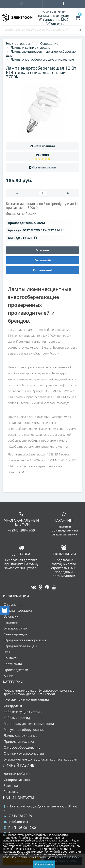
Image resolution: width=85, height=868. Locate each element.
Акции (8, 676)
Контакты (11, 658)
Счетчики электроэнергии (24, 753)
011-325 (29, 238)
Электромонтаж (16, 628)
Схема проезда (15, 634)
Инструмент (13, 706)
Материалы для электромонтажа (29, 724)
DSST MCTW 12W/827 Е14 (43, 230)
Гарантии (11, 622)
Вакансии (11, 616)
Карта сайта (13, 664)
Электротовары (18, 44)
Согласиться (44, 864)
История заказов (17, 780)
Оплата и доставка (18, 610)
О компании (13, 605)
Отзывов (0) (43, 260)
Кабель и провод (17, 718)
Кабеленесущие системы (23, 712)
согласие (31, 849)
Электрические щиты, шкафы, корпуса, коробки (40, 759)
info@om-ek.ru (54, 24)
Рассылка (11, 792)
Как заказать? (42, 270)
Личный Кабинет (17, 774)
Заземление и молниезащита (26, 700)
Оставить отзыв (44, 167)
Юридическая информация (25, 640)
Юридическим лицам (20, 646)
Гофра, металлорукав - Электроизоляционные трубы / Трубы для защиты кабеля (39, 692)
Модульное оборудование (24, 730)
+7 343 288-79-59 (18, 816)
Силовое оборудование (22, 747)
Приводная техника (19, 742)
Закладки (11, 786)
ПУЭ (7, 652)
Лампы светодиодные (21, 736)
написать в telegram (54, 16)
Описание (42, 250)
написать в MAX (56, 20)
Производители (16, 670)
